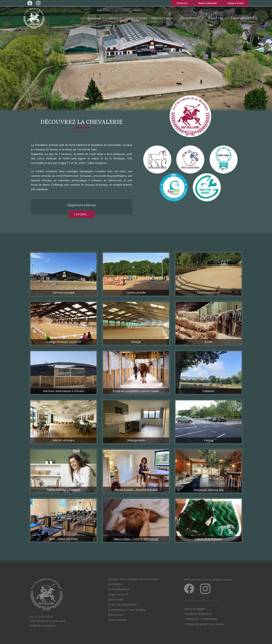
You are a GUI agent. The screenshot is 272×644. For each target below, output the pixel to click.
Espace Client (236, 3)
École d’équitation (119, 589)
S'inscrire (182, 3)
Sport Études (137, 18)
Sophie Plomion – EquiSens (63, 489)
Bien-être (215, 18)
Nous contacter (118, 620)
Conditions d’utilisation (198, 614)
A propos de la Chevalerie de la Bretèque (133, 579)
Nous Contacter (208, 3)
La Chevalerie (91, 18)
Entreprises (191, 18)
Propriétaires (162, 18)
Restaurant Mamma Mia (209, 490)
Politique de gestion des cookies (204, 624)
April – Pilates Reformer (63, 539)
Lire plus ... (82, 214)
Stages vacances (118, 594)
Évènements (240, 18)
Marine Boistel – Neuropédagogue (136, 489)
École (114, 18)
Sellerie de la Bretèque (208, 539)
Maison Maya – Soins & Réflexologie (136, 539)
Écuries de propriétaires (122, 605)
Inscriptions (115, 584)
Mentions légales (195, 609)
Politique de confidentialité (201, 619)
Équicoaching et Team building (127, 610)
